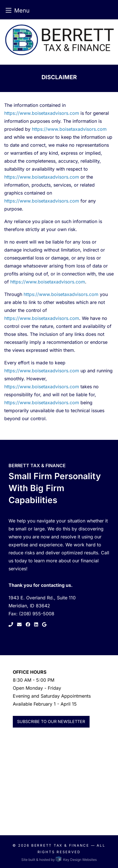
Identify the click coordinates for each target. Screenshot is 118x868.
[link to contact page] (19, 624)
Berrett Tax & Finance (60, 845)
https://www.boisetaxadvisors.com (42, 113)
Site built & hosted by (59, 860)
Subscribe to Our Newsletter (51, 721)
